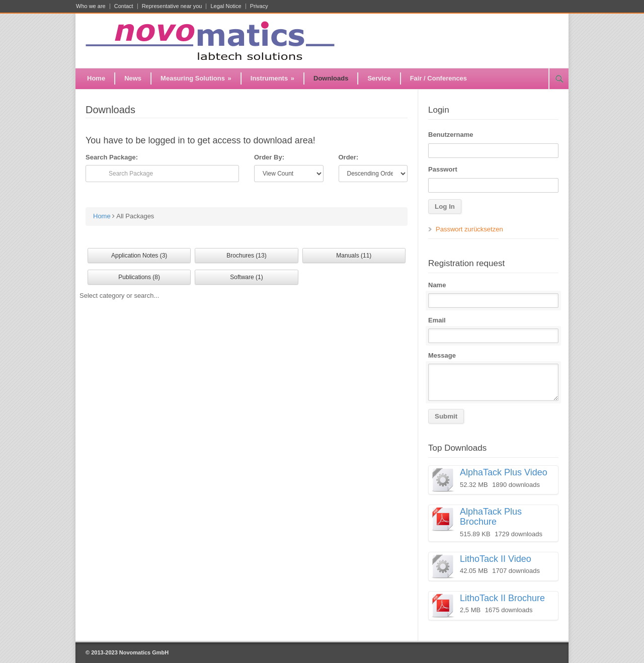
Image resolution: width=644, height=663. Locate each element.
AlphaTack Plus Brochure (491, 517)
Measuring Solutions (196, 78)
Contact (124, 6)
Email (437, 320)
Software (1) (246, 277)
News (133, 78)
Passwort (443, 169)
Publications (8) (139, 277)
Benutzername (451, 135)
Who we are (91, 6)
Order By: (269, 157)
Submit (446, 416)
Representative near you (172, 6)
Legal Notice (226, 6)
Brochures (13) (246, 256)
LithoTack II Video (496, 559)
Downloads (331, 78)
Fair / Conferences (438, 78)
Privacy (259, 6)
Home (96, 78)
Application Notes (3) (139, 256)
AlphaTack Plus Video (504, 472)
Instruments (272, 78)
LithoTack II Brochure (502, 598)
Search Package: (112, 157)
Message (442, 355)
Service (379, 78)
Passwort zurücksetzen (469, 229)
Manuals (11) (354, 256)
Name (437, 285)
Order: (349, 157)
